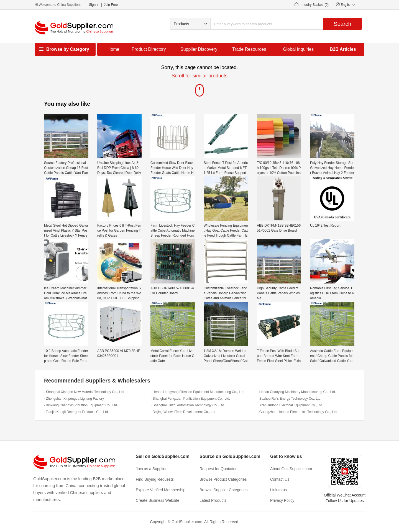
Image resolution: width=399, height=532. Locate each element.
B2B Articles (343, 49)
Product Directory (149, 49)
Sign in (94, 5)
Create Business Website (158, 500)
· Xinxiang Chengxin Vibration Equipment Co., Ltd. (81, 405)
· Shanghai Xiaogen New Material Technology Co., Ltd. (84, 392)
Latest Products (213, 500)
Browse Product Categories (223, 479)
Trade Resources (249, 49)
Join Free (111, 5)
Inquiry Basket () (315, 5)
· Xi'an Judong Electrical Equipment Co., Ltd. (290, 405)
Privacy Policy (282, 500)
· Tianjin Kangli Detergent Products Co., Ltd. (76, 412)
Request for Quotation (218, 469)
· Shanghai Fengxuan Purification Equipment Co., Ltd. (190, 399)
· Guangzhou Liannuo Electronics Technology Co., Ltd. (297, 412)
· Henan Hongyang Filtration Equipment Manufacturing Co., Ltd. (198, 392)
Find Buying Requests (155, 479)
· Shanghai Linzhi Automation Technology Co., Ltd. (188, 405)
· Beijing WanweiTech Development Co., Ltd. (183, 412)
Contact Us (280, 479)
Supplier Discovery (199, 49)
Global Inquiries (298, 49)
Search (342, 24)
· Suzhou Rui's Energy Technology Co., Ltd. (289, 399)
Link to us (278, 490)
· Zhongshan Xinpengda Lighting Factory (74, 399)
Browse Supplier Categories (224, 490)
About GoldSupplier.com (291, 469)
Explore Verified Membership (161, 490)
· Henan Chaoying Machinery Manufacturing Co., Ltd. (297, 392)
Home (113, 49)
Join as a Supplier (151, 469)
